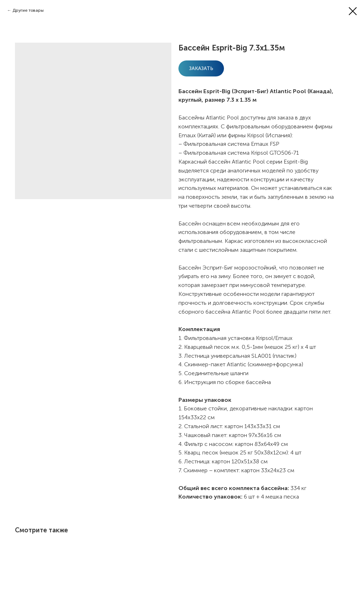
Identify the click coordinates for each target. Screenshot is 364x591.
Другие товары (28, 10)
